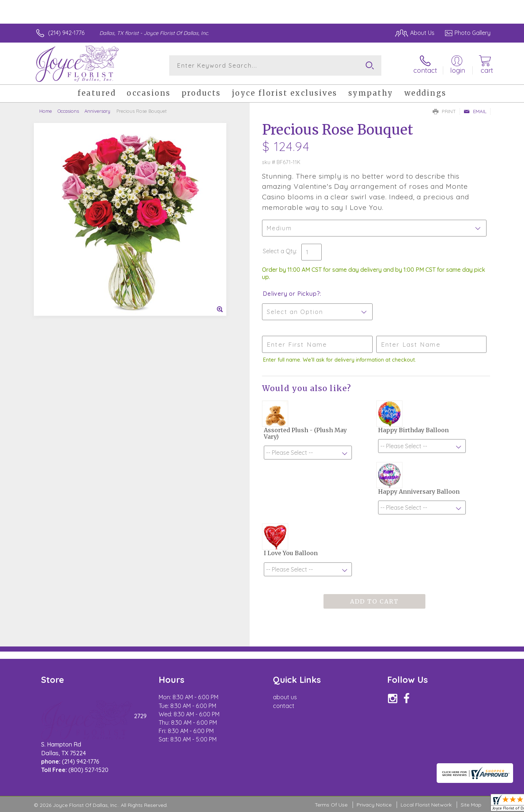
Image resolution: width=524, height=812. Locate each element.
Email (475, 111)
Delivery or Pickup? (291, 294)
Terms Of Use (331, 805)
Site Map (471, 805)
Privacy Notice (374, 805)
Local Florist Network (426, 805)
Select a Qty (279, 251)
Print (444, 111)
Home (46, 111)
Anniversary (97, 111)
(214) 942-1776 (66, 33)
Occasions (68, 111)
